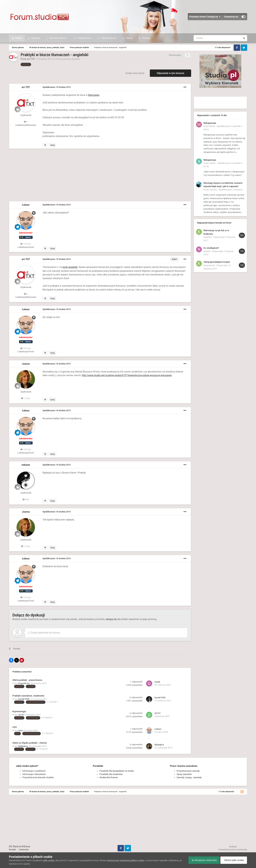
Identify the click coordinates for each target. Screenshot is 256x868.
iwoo (21, 730)
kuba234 (208, 237)
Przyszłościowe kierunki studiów (38, 777)
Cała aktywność (108, 38)
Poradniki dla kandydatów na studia (117, 771)
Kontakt (12, 850)
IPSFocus (26, 846)
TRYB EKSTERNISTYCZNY (217, 262)
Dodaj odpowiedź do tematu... (45, 633)
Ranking (146, 38)
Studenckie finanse (109, 777)
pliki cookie (49, 860)
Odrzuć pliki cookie (233, 860)
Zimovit (213, 190)
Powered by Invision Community (233, 850)
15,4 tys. (26, 244)
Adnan (212, 163)
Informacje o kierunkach (34, 774)
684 (26, 499)
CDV (15, 727)
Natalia (207, 251)
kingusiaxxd (209, 265)
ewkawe (26, 465)
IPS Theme (14, 846)
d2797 (21, 715)
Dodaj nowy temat (135, 73)
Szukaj (129, 38)
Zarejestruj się (231, 17)
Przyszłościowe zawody (188, 771)
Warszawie (94, 95)
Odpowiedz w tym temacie (170, 73)
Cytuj (53, 145)
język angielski (70, 267)
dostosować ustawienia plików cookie (126, 860)
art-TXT (31, 59)
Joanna (26, 364)
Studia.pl (35, 38)
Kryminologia (19, 711)
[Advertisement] (70, 176)
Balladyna (23, 746)
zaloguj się (111, 619)
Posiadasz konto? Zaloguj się (205, 17)
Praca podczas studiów (68, 59)
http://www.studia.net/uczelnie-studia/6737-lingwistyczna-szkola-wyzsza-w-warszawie (127, 375)
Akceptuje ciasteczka (203, 860)
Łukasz (26, 205)
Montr (212, 126)
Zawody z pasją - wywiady (189, 777)
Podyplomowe (84, 38)
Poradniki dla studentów (111, 774)
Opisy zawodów (184, 774)
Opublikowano (57, 87)
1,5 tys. (26, 398)
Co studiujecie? (211, 248)
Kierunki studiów (58, 38)
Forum (18, 38)
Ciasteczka (24, 850)
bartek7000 (24, 699)
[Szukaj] (210, 38)
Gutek (157, 682)
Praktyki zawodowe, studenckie (28, 696)
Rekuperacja (210, 123)
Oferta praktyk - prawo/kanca (27, 680)
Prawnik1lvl (24, 683)
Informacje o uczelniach (34, 771)
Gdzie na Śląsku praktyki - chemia (30, 743)
